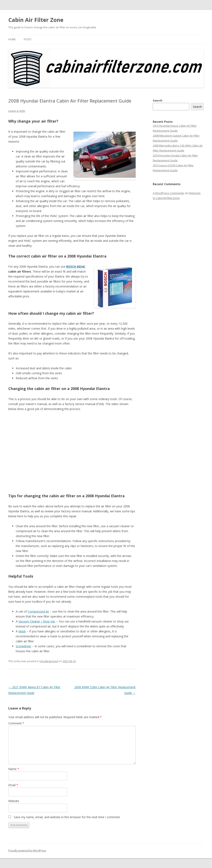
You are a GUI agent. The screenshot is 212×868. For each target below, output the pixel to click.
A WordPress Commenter (169, 193)
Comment (16, 723)
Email (13, 785)
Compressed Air (38, 611)
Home (12, 39)
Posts (28, 39)
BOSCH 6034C (76, 266)
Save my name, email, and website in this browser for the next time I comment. (67, 817)
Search (158, 100)
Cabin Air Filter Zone (36, 20)
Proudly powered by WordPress (27, 851)
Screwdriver (23, 646)
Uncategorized (49, 661)
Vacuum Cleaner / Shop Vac (37, 621)
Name (14, 769)
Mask (22, 631)
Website (14, 801)
